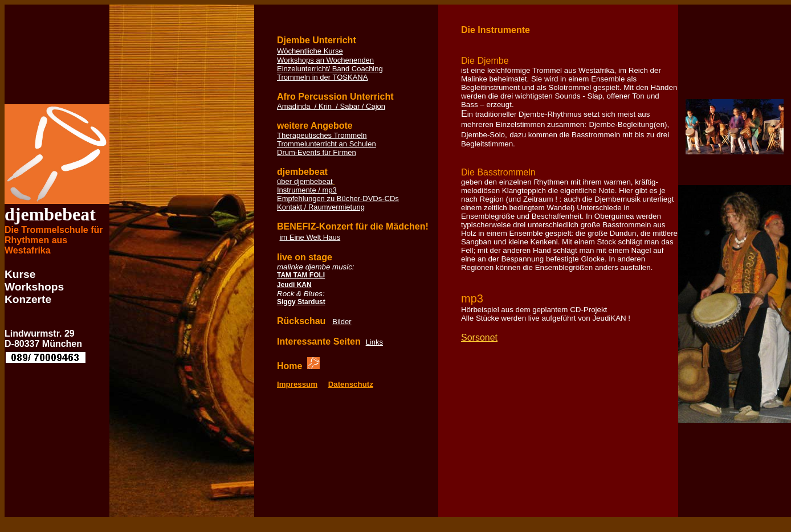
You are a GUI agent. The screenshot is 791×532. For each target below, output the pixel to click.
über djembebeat (305, 181)
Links (374, 342)
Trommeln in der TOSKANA (322, 77)
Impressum (297, 384)
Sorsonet (479, 337)
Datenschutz (351, 384)
